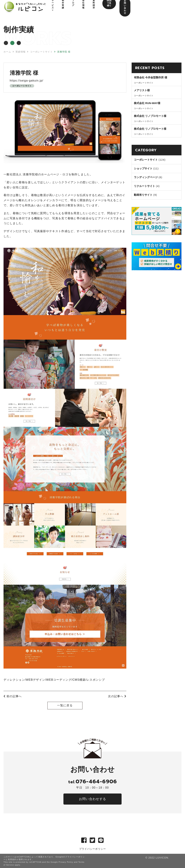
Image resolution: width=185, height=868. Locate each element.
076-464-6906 (92, 782)
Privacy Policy (66, 862)
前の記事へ (13, 696)
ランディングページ (146, 177)
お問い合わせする (92, 799)
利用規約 (12, 859)
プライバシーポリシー (93, 849)
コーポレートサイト (22, 86)
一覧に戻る (65, 705)
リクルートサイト (144, 186)
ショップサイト (143, 168)
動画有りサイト (143, 195)
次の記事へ (117, 696)
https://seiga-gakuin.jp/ (27, 81)
